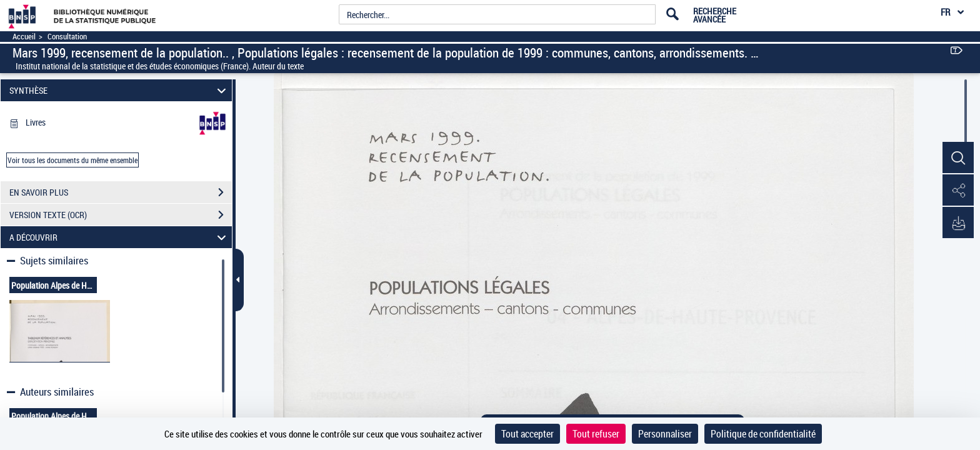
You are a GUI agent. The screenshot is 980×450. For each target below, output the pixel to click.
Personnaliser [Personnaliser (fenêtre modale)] (665, 434)
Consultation (67, 37)
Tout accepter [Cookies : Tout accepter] (527, 434)
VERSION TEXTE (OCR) (121, 215)
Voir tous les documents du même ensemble (72, 160)
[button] (958, 158)
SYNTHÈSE (120, 90)
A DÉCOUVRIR (120, 237)
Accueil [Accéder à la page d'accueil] (24, 37)
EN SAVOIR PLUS (121, 192)
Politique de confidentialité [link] (763, 434)
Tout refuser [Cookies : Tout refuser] (596, 434)
